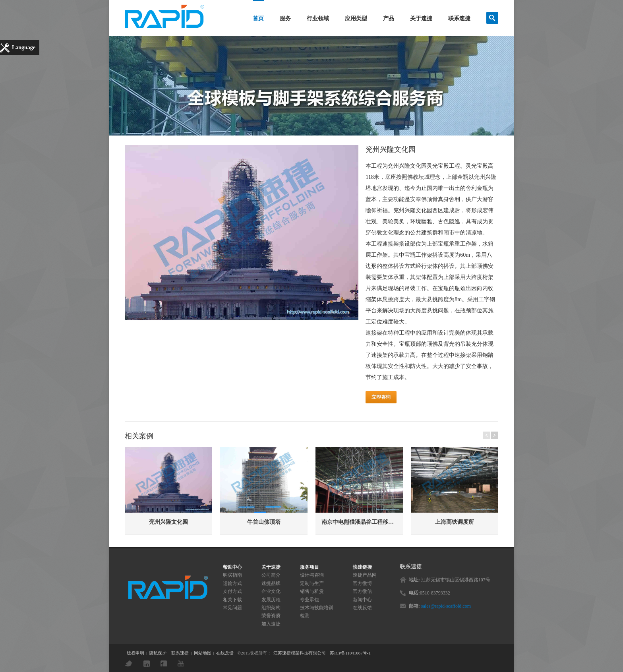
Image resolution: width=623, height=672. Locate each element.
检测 (305, 616)
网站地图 (203, 653)
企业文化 (271, 591)
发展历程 (271, 600)
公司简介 (271, 575)
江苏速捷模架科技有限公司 (300, 653)
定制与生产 (312, 583)
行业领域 (318, 18)
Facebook (166, 663)
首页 (258, 18)
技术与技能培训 (317, 608)
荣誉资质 (271, 616)
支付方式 (232, 591)
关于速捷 (421, 18)
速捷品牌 (271, 583)
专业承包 (310, 600)
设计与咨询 (312, 575)
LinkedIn (149, 664)
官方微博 (362, 583)
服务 (285, 18)
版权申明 (135, 653)
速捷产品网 (365, 575)
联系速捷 (459, 18)
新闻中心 (362, 600)
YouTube (183, 663)
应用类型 (356, 18)
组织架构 (271, 608)
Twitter (131, 663)
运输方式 (232, 583)
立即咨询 (381, 397)
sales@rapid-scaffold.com (446, 606)
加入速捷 (271, 624)
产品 (389, 18)
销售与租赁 (312, 591)
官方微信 (362, 591)
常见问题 (232, 608)
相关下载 (232, 600)
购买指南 (232, 575)
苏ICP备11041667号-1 (350, 653)
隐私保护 (158, 653)
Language (24, 47)
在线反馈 (362, 608)
